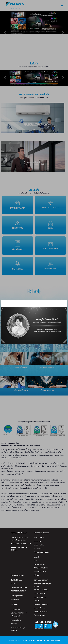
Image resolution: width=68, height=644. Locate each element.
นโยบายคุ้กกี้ (15, 617)
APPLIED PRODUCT (41, 568)
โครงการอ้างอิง (40, 616)
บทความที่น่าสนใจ (40, 608)
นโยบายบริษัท (16, 609)
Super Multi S (39, 545)
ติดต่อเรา (14, 624)
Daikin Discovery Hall (19, 587)
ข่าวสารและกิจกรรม (41, 612)
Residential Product (41, 533)
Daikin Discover (17, 580)
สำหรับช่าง (15, 600)
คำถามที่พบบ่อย (40, 594)
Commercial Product (42, 552)
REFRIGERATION (40, 572)
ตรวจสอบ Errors (40, 597)
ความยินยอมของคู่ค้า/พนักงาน (19, 629)
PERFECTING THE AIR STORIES (19, 549)
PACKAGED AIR (40, 564)
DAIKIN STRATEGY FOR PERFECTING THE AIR (20, 539)
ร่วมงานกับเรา (16, 620)
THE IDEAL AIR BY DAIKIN (21, 544)
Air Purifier (38, 549)
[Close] (64, 298)
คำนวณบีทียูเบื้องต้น (41, 590)
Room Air (37, 541)
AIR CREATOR (39, 538)
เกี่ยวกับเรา (15, 605)
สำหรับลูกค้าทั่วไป (17, 596)
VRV (36, 561)
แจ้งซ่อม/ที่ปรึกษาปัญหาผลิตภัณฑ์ (42, 585)
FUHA (13, 584)
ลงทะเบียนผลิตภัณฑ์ (41, 580)
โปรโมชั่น (37, 601)
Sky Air (37, 557)
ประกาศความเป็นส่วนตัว (19, 613)
